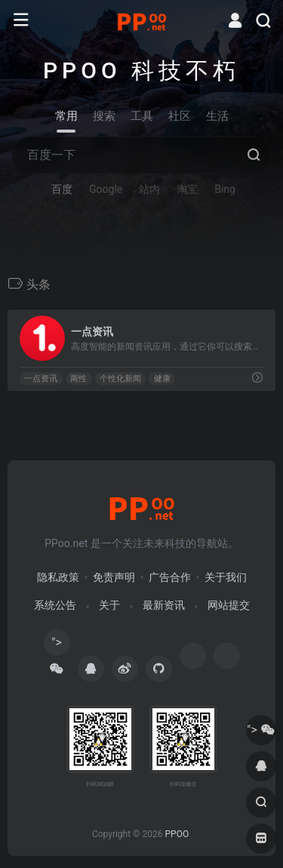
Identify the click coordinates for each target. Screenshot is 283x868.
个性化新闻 (120, 379)
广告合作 (170, 577)
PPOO (177, 834)
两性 (78, 379)
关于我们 (226, 577)
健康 (162, 379)
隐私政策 (58, 577)
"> (57, 645)
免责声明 (114, 577)
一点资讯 (41, 379)
